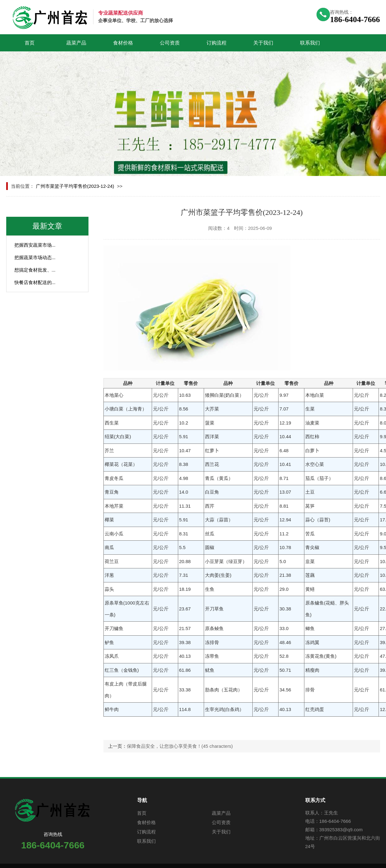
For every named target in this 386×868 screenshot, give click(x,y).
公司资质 (170, 43)
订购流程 (217, 43)
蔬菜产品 (76, 43)
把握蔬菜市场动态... (35, 257)
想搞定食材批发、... (35, 270)
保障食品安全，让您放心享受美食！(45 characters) (180, 746)
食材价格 (123, 43)
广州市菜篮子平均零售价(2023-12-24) (75, 186)
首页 (30, 43)
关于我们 (263, 43)
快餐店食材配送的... (35, 282)
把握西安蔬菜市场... (35, 245)
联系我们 (310, 43)
